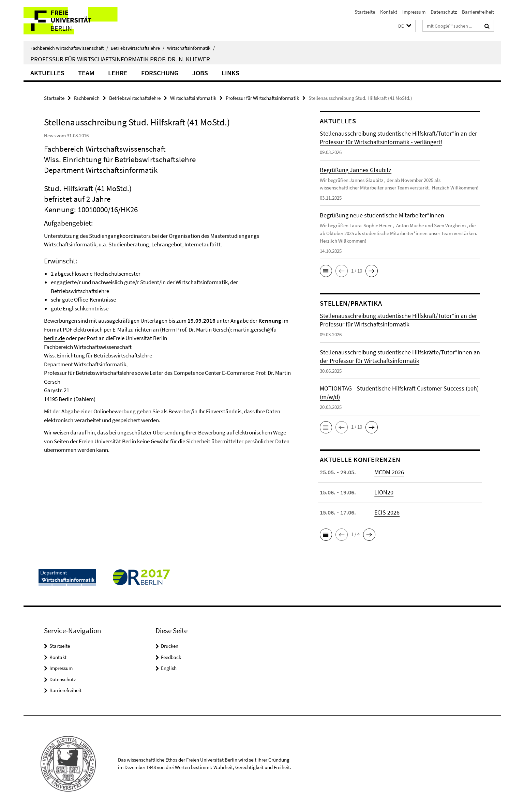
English (169, 668)
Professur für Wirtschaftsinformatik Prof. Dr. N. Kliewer (120, 59)
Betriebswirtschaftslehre (138, 48)
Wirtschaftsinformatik (191, 48)
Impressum (414, 12)
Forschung (160, 73)
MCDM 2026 (389, 472)
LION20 (384, 492)
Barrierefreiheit (478, 12)
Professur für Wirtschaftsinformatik (262, 98)
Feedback (171, 657)
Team (86, 73)
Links (230, 73)
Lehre (118, 73)
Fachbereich (87, 98)
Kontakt (389, 12)
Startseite (365, 12)
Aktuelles (47, 73)
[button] (405, 26)
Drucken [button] (170, 646)
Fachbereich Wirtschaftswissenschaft (69, 48)
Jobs (200, 73)
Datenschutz (444, 12)
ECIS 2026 (387, 512)
